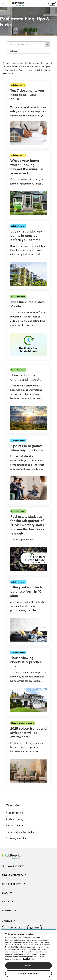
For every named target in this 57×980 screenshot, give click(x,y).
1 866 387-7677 (14, 928)
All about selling (14, 813)
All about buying (15, 819)
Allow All (28, 966)
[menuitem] (28, 866)
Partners (9, 910)
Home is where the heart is (20, 832)
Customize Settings (28, 974)
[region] (28, 955)
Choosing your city (16, 838)
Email (34, 928)
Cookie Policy (29, 959)
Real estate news (15, 825)
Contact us (9, 921)
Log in (52, 4)
